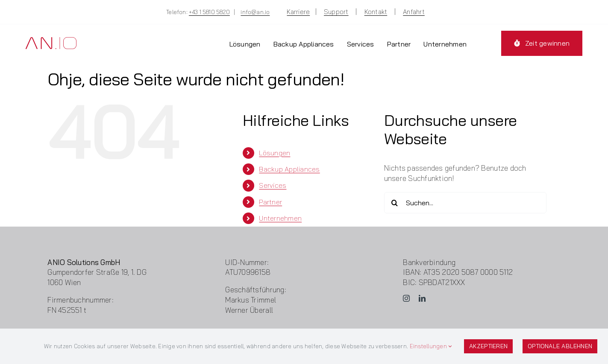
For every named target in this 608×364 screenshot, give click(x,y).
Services (273, 185)
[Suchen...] (465, 203)
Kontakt (376, 12)
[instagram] (406, 298)
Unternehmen (280, 218)
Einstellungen (431, 346)
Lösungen (275, 153)
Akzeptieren (488, 346)
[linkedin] (422, 298)
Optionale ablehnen (560, 346)
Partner (270, 202)
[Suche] (395, 203)
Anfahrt (414, 12)
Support (336, 12)
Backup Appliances (289, 169)
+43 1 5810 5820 (209, 12)
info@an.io (255, 12)
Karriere (298, 12)
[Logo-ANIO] (51, 41)
